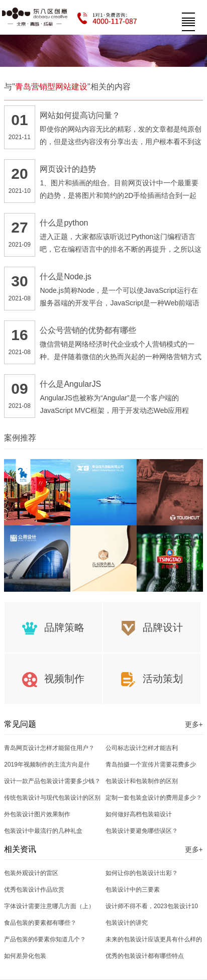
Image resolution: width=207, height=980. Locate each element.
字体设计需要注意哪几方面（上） (49, 906)
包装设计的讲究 (127, 923)
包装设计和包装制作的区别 (142, 781)
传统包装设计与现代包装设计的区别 (52, 798)
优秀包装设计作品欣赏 (34, 890)
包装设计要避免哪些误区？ (142, 831)
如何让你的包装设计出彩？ (142, 873)
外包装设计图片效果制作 (37, 814)
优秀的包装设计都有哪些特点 (145, 956)
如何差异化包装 (25, 956)
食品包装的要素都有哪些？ (40, 923)
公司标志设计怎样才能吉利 (142, 748)
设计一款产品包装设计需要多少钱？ (52, 781)
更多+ (194, 724)
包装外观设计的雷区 (31, 873)
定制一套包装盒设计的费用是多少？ (154, 798)
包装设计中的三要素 (133, 890)
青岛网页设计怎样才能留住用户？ (49, 748)
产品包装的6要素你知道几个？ (45, 939)
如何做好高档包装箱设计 (139, 814)
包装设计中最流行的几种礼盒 (43, 831)
